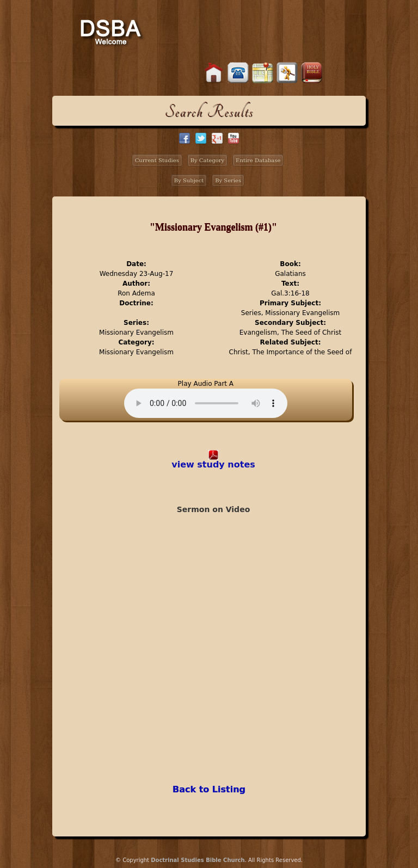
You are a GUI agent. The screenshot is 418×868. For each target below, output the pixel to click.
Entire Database (258, 160)
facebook (185, 138)
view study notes (213, 464)
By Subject (189, 180)
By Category (208, 160)
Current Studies (157, 160)
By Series (228, 180)
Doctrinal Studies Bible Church (198, 860)
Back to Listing (209, 789)
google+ (217, 138)
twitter (201, 138)
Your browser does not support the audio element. (206, 403)
